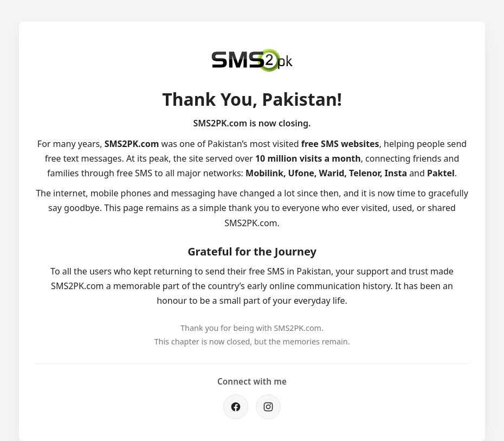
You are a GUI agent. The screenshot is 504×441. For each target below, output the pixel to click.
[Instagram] (268, 407)
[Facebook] (236, 407)
